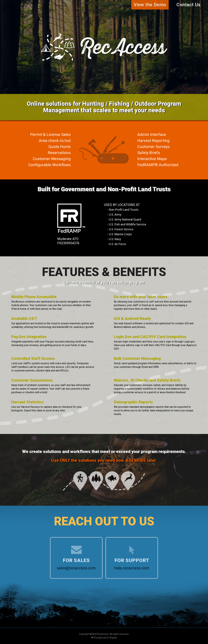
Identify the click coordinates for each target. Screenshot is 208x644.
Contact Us (189, 5)
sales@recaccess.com (76, 568)
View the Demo (150, 5)
